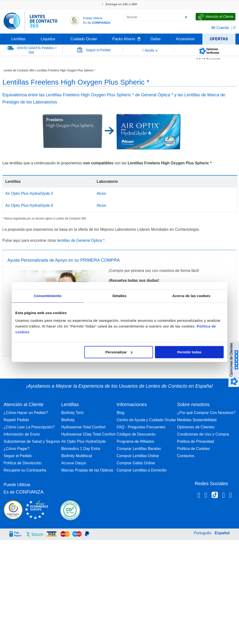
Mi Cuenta (220, 28)
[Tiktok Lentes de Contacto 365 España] (215, 496)
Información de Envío (22, 434)
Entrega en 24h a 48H (119, 4)
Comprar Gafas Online (136, 463)
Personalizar (119, 352)
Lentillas (18, 39)
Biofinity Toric (73, 413)
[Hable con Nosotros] (216, 17)
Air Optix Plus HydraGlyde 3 (29, 193)
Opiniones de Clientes (196, 427)
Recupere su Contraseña (25, 470)
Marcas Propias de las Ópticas (87, 470)
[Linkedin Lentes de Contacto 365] (224, 496)
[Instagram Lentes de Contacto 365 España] (206, 496)
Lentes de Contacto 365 (19, 70)
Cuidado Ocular (84, 39)
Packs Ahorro (124, 39)
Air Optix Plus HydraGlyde (84, 441)
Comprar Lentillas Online (138, 456)
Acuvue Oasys (74, 463)
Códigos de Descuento (136, 434)
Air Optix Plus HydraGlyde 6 (29, 205)
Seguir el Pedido (18, 456)
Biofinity (68, 420)
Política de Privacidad (195, 441)
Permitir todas (189, 352)
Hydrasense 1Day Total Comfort (88, 434)
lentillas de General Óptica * (81, 240)
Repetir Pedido (16, 420)
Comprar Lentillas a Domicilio (142, 470)
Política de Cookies (193, 449)
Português (202, 533)
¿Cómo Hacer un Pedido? (26, 413)
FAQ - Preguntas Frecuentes (141, 427)
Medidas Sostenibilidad (197, 420)
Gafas (156, 39)
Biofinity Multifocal (77, 456)
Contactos (186, 456)
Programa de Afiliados (135, 441)
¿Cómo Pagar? (17, 449)
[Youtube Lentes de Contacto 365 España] (230, 496)
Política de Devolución (23, 463)
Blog (120, 413)
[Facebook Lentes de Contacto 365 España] (199, 496)
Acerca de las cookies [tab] (191, 296)
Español (222, 533)
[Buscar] (186, 17)
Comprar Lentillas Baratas (139, 449)
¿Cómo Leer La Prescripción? (29, 427)
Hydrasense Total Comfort (83, 427)
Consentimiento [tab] (48, 296)
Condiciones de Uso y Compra (203, 434)
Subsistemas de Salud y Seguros (32, 441)
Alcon (101, 193)
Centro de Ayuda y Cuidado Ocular (146, 420)
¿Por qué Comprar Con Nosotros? (206, 413)
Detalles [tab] (119, 296)
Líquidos (48, 39)
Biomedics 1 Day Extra (81, 449)
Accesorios (185, 39)
